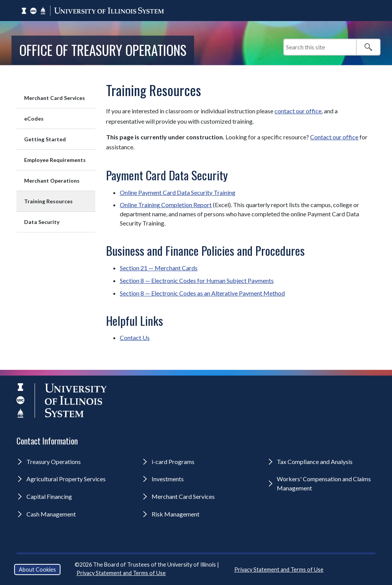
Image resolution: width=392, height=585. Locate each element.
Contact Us (135, 337)
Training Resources (48, 201)
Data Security (42, 222)
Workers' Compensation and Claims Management (324, 483)
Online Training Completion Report (166, 205)
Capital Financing (49, 496)
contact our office (298, 111)
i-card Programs (173, 462)
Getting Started (45, 139)
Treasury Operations (54, 462)
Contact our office (334, 137)
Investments (168, 479)
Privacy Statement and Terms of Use (121, 573)
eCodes (34, 118)
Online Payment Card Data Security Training (178, 192)
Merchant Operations (52, 181)
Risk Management (176, 514)
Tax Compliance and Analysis (315, 462)
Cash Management (51, 514)
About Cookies (37, 569)
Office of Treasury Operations (103, 50)
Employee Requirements (55, 160)
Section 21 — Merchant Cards (159, 268)
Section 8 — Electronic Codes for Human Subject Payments (197, 280)
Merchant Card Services (55, 98)
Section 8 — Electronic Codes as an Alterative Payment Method (202, 293)
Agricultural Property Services (66, 479)
